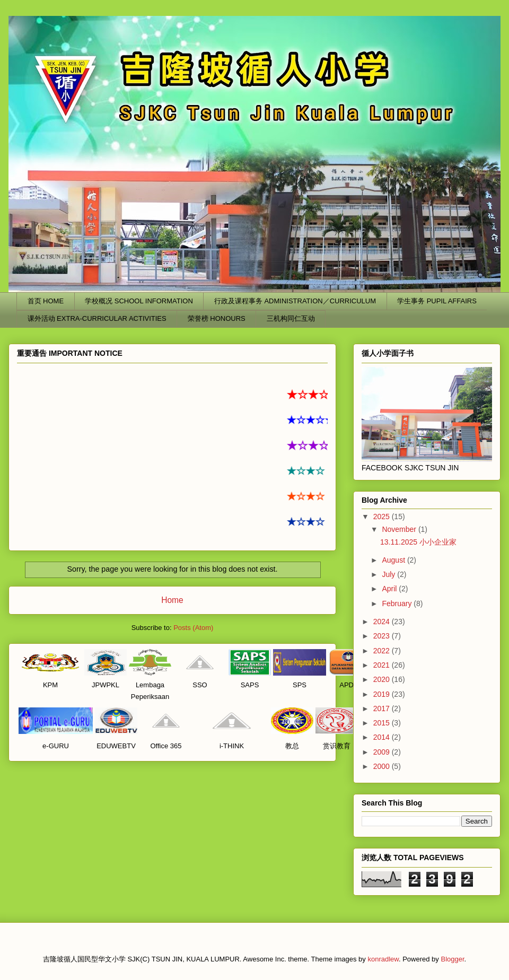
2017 (383, 708)
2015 (383, 723)
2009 (383, 752)
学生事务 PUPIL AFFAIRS (437, 301)
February (398, 603)
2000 (383, 766)
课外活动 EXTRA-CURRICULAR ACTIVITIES (97, 318)
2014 (383, 737)
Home (172, 600)
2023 (383, 636)
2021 (383, 665)
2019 (383, 694)
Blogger (452, 959)
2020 (383, 679)
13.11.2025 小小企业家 (418, 542)
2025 (383, 517)
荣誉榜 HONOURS (217, 318)
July (389, 574)
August (394, 560)
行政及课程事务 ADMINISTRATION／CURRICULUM (295, 301)
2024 (383, 622)
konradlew (383, 959)
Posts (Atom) (193, 628)
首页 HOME (46, 301)
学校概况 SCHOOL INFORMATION (139, 301)
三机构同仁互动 (291, 318)
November (400, 529)
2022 (383, 651)
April (390, 589)
